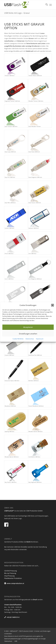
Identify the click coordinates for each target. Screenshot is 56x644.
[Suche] (45, 5)
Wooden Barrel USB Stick (12, 457)
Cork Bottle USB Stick (34, 457)
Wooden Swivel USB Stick (35, 431)
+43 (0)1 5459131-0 (13, 617)
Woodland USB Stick (10, 406)
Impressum (40, 339)
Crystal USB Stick (9, 355)
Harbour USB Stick (34, 228)
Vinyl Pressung (9, 576)
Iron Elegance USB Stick (35, 279)
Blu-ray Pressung (10, 573)
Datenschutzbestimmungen (13, 639)
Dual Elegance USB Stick (35, 177)
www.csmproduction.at (15, 583)
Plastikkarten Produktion (13, 578)
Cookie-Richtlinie (18, 339)
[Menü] (51, 5)
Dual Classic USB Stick (35, 203)
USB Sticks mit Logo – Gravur (17, 13)
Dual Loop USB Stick (10, 152)
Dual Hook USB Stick (34, 152)
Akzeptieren (28, 327)
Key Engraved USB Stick (35, 482)
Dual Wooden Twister (35, 126)
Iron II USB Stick (9, 279)
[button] (52, 305)
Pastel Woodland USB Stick (36, 406)
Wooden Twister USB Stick (36, 101)
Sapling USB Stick (9, 431)
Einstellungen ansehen (28, 334)
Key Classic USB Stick (11, 482)
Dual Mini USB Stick (10, 203)
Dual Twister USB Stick (11, 126)
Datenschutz (30, 339)
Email (35, 600)
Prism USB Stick (9, 253)
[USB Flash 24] (23, 5)
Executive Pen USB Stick (35, 355)
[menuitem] (45, 5)
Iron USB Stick (32, 253)
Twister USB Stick (10, 76)
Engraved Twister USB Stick (12, 101)
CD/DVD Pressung (10, 571)
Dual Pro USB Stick (10, 177)
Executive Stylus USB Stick (12, 381)
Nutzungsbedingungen (31, 639)
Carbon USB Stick (9, 228)
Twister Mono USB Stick (35, 76)
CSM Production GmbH (34, 511)
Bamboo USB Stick (34, 381)
